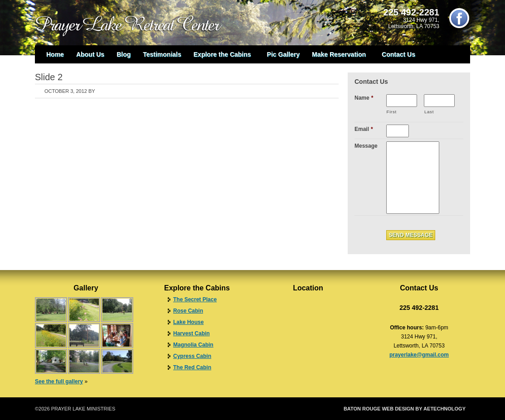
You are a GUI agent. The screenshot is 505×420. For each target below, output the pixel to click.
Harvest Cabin (192, 333)
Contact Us (398, 54)
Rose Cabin (188, 311)
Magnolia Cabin (193, 345)
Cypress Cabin (192, 356)
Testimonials (162, 54)
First (392, 112)
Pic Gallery (283, 54)
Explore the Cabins (222, 56)
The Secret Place (195, 299)
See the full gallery (59, 381)
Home (55, 54)
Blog (124, 54)
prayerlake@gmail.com (419, 355)
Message (366, 146)
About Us (90, 54)
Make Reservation (339, 56)
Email (364, 129)
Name (364, 98)
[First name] (402, 101)
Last (429, 112)
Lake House (188, 322)
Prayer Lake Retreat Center (135, 23)
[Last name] (439, 101)
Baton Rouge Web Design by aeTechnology (405, 409)
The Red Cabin (192, 367)
